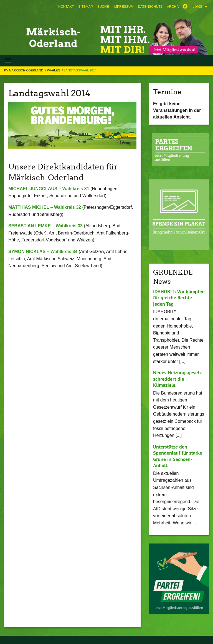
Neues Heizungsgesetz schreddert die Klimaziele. (177, 379)
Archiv (173, 7)
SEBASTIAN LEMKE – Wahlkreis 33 (45, 226)
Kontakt (66, 7)
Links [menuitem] (197, 7)
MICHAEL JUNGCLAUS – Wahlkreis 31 (49, 189)
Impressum (124, 7)
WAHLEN (54, 70)
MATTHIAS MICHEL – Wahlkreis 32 (45, 207)
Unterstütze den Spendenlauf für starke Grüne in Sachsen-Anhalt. (178, 456)
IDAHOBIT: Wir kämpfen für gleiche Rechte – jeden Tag (179, 298)
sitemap (86, 7)
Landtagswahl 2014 (80, 70)
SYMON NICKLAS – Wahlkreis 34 (43, 252)
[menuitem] (66, 7)
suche (103, 7)
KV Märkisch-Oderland (24, 70)
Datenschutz (150, 7)
